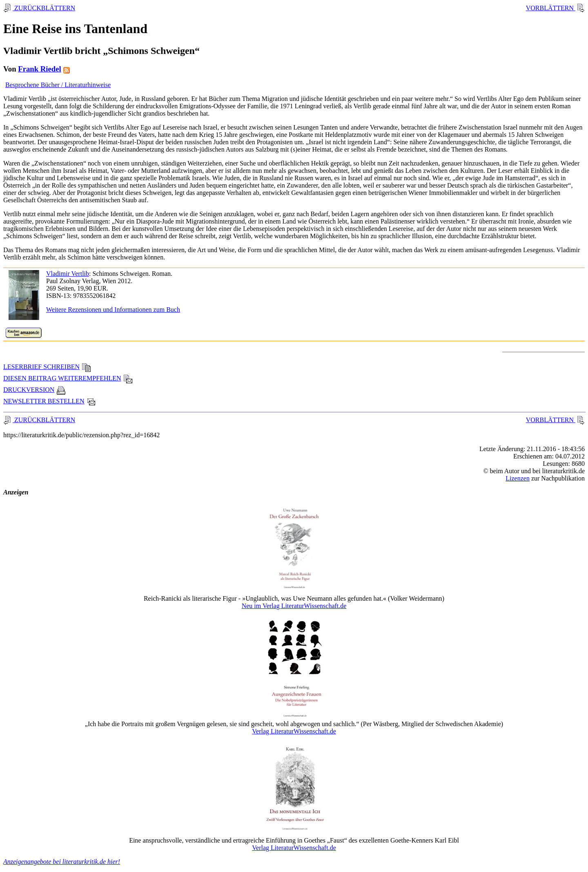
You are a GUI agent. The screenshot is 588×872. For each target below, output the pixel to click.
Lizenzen (518, 478)
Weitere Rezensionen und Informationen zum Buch (113, 310)
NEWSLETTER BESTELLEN (50, 401)
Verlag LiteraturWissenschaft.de (294, 731)
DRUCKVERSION (35, 390)
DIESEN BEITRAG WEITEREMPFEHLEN (68, 378)
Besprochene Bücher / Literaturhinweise (58, 85)
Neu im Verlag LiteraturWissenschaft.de (294, 606)
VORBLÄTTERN (551, 8)
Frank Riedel (39, 69)
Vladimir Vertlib (68, 274)
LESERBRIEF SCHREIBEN (47, 367)
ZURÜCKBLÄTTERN (44, 8)
